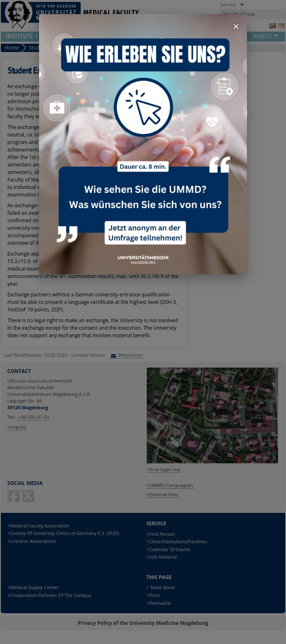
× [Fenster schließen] (236, 26)
